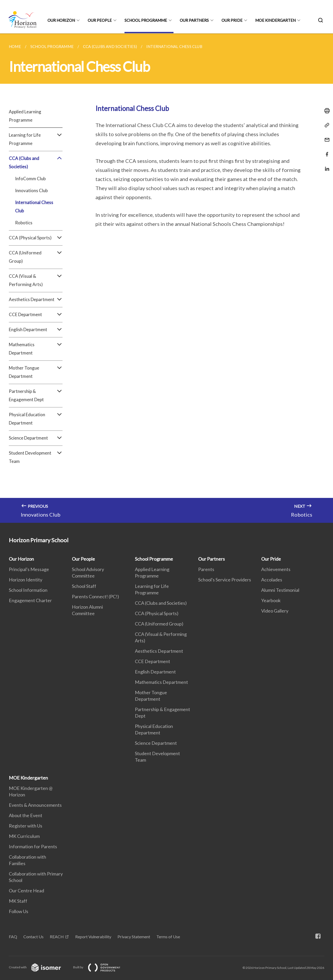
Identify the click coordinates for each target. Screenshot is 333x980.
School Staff (84, 586)
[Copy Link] (325, 125)
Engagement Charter (30, 600)
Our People (100, 20)
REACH (57, 937)
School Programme (146, 20)
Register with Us (26, 826)
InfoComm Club (30, 179)
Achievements (276, 569)
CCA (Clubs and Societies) (36, 163)
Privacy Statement (134, 937)
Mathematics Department (36, 349)
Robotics (24, 223)
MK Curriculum (24, 836)
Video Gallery (275, 611)
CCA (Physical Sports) (36, 238)
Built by (101, 967)
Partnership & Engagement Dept (36, 395)
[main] (166, 278)
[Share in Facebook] (325, 151)
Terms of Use (168, 937)
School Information (28, 590)
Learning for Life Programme (36, 139)
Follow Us (19, 911)
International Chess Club (34, 207)
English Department (36, 330)
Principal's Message (29, 569)
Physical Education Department (36, 419)
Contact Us (33, 937)
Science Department (36, 438)
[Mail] (325, 137)
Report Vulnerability (93, 937)
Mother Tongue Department (36, 372)
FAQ (13, 937)
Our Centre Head (26, 891)
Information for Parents (33, 846)
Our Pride (232, 20)
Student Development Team (36, 457)
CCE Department (36, 315)
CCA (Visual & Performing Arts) (36, 280)
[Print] (325, 111)
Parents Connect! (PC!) (95, 596)
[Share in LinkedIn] (325, 166)
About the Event (26, 815)
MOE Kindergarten (275, 20)
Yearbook (271, 600)
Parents (206, 569)
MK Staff (18, 901)
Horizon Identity (26, 580)
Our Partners (194, 20)
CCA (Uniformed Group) (36, 257)
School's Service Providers (225, 580)
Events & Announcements (35, 805)
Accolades (272, 580)
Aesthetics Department (36, 300)
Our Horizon (61, 20)
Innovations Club (31, 190)
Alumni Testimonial (280, 590)
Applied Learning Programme (25, 116)
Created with (39, 967)
